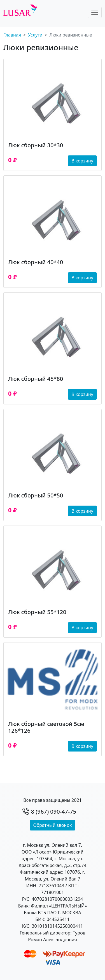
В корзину (82, 161)
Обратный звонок (53, 825)
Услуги (35, 35)
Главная (12, 35)
